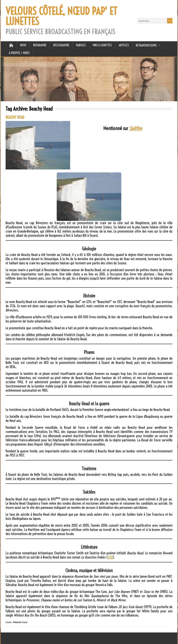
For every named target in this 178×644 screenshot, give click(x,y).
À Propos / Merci (19, 53)
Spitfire (136, 128)
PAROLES (81, 45)
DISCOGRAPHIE (61, 45)
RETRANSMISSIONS (146, 45)
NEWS (23, 45)
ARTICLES (124, 45)
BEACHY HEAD (15, 117)
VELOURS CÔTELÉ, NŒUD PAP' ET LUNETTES (61, 16)
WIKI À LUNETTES (102, 45)
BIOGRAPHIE (40, 45)
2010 (110, 557)
